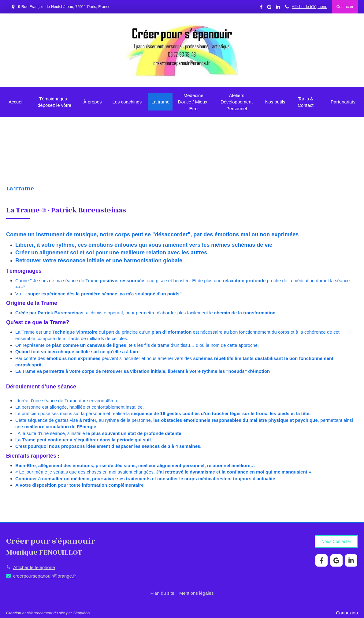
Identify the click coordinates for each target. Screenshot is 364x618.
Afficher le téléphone (310, 7)
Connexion (347, 613)
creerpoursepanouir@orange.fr (45, 576)
